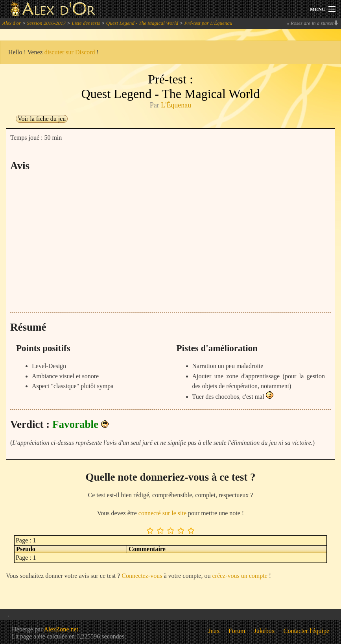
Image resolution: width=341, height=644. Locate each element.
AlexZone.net (61, 629)
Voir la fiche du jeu (42, 119)
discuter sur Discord (70, 52)
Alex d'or (12, 23)
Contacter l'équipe (306, 631)
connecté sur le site (162, 513)
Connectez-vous (142, 576)
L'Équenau (176, 105)
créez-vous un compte (240, 576)
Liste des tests (86, 23)
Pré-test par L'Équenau (208, 23)
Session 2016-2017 (46, 23)
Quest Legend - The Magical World (142, 23)
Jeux (214, 631)
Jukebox (265, 631)
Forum (237, 631)
